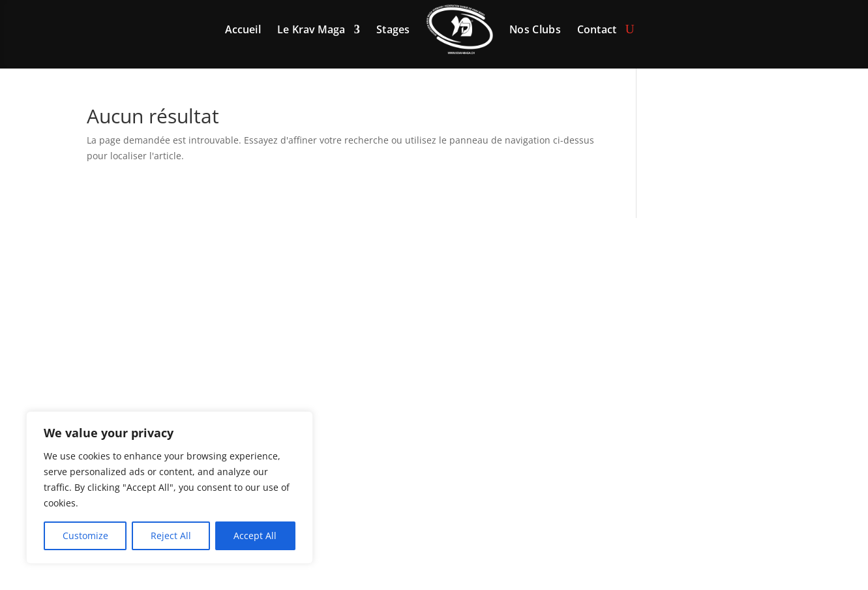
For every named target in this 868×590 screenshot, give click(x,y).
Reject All (171, 536)
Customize (85, 536)
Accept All (255, 536)
